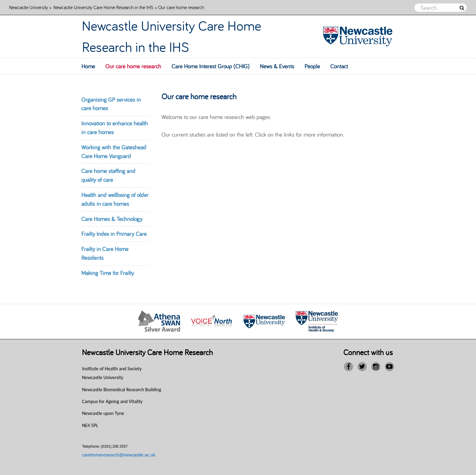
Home (88, 66)
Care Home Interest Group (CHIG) (211, 66)
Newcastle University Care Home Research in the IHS (103, 7)
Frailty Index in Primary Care (114, 234)
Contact (339, 66)
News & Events (277, 66)
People (312, 66)
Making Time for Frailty (108, 273)
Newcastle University (29, 7)
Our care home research (133, 66)
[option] (159, 322)
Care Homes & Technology (112, 219)
